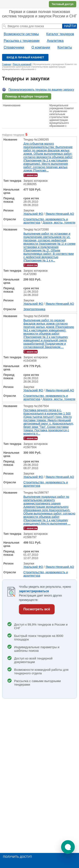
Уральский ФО (33, 214)
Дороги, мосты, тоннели (59, 223)
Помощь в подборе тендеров (27, 96)
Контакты (65, 47)
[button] (68, 847)
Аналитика (55, 41)
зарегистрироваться (34, 591)
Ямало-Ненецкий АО (60, 214)
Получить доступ (17, 857)
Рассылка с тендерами (22, 41)
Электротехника (34, 309)
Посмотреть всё (37, 609)
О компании (41, 47)
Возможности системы (21, 34)
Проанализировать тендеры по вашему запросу (41, 90)
